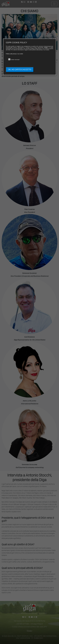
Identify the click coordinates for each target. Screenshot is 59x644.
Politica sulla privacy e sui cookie (14, 54)
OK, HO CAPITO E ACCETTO (20, 70)
